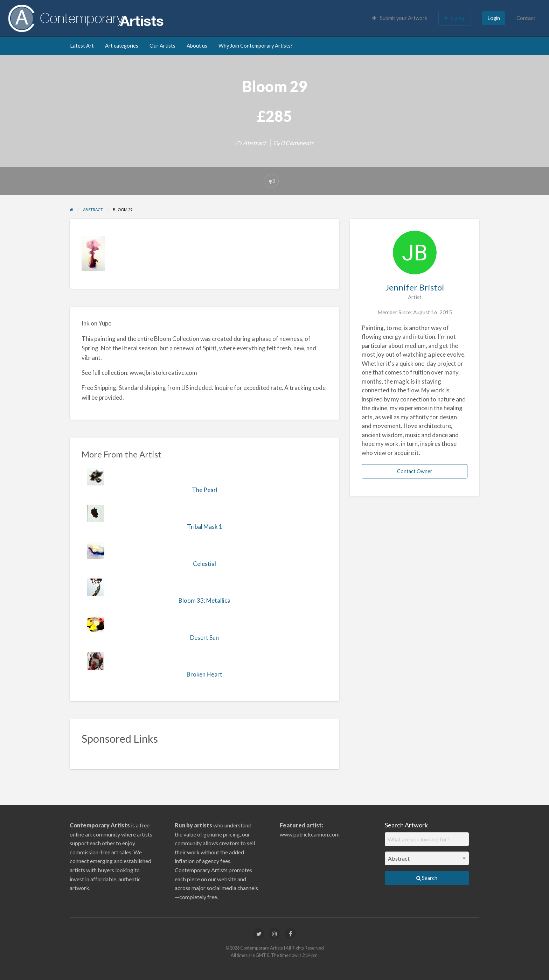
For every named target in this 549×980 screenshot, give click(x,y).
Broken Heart (204, 674)
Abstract (254, 143)
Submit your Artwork (400, 18)
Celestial (204, 564)
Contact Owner (415, 471)
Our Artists (162, 46)
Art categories (122, 46)
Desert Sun (204, 638)
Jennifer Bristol (415, 287)
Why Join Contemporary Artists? (256, 46)
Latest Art (82, 46)
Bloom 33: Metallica (204, 600)
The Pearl (205, 490)
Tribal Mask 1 (205, 527)
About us (197, 46)
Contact (526, 18)
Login (494, 18)
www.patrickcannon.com (310, 834)
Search (427, 878)
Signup (455, 18)
